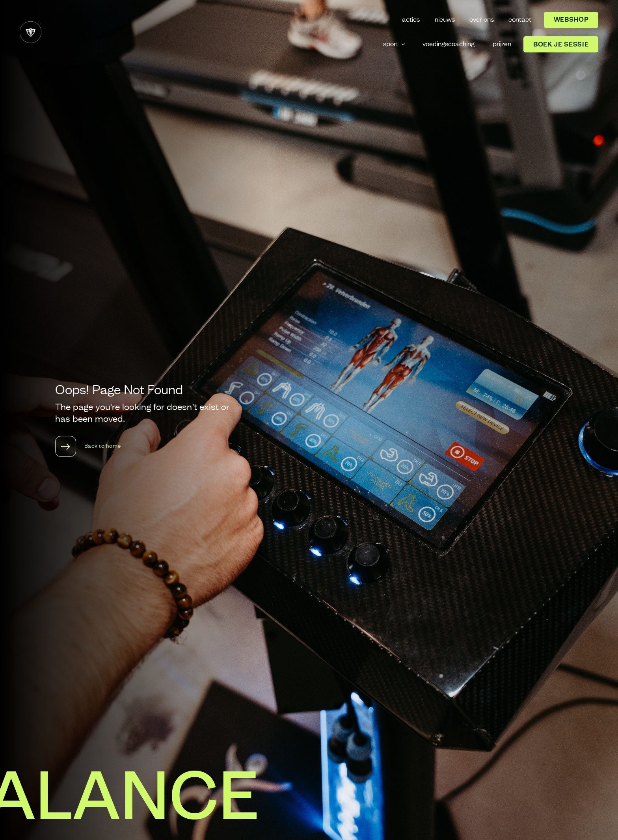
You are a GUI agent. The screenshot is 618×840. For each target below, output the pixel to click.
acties (411, 20)
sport (391, 44)
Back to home (88, 446)
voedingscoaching (449, 44)
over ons (482, 20)
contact (520, 20)
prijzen (502, 44)
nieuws (445, 20)
